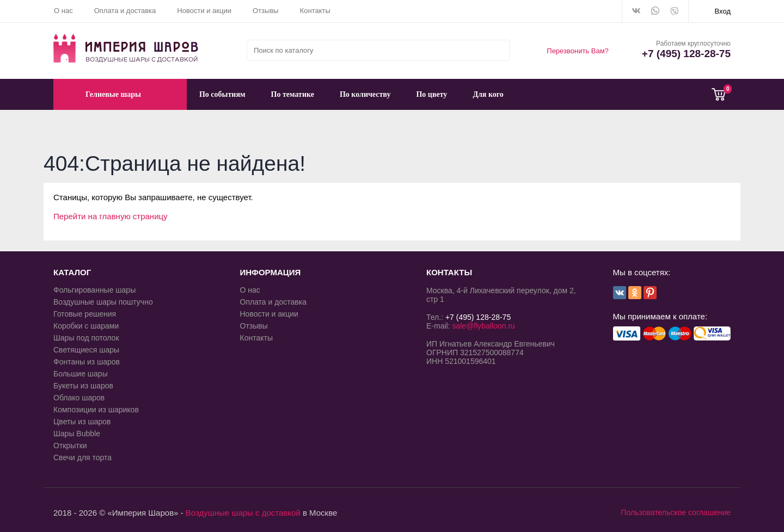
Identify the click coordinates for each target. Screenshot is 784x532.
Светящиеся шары (86, 350)
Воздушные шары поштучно (103, 302)
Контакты (315, 11)
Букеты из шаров (83, 386)
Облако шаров (79, 398)
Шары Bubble (77, 434)
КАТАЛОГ (72, 272)
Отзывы (266, 11)
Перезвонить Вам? (578, 51)
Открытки (70, 446)
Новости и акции (204, 11)
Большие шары (81, 374)
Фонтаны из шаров (87, 362)
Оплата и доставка (125, 11)
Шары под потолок (86, 338)
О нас (63, 11)
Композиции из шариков (96, 410)
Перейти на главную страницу (111, 216)
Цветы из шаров (82, 422)
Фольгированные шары (94, 290)
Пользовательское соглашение (676, 512)
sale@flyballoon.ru (483, 326)
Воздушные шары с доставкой (243, 513)
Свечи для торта (82, 457)
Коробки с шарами (86, 326)
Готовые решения (85, 314)
